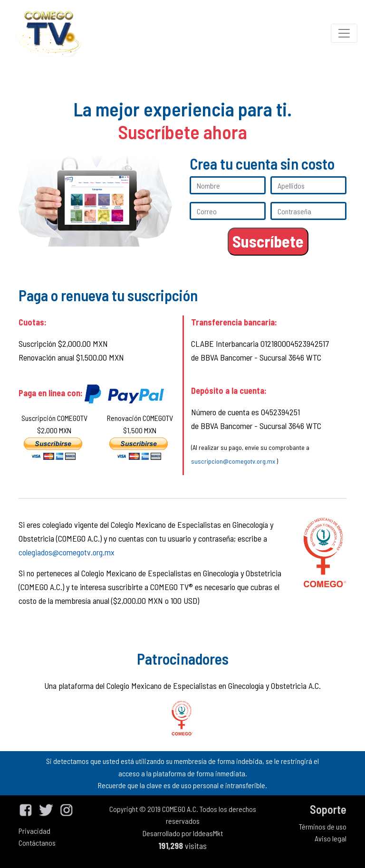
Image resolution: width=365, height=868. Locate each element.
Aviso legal (331, 838)
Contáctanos (37, 843)
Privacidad (34, 831)
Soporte (328, 809)
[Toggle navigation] (344, 33)
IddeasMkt (208, 833)
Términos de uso (323, 826)
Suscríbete (268, 241)
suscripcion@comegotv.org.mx (233, 461)
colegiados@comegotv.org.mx (67, 552)
